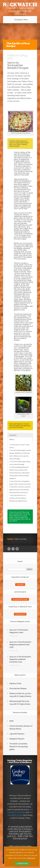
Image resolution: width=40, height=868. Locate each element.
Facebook (13, 549)
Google (9, 549)
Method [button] (12, 440)
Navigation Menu (21, 20)
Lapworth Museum (17, 734)
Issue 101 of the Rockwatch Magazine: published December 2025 (20, 659)
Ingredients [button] (13, 435)
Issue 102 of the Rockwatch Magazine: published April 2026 (20, 645)
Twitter (17, 549)
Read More (31, 858)
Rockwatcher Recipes (18, 688)
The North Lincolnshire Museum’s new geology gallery (19, 747)
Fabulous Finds (15, 684)
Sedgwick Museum (17, 739)
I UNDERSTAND (22, 863)
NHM (11, 721)
